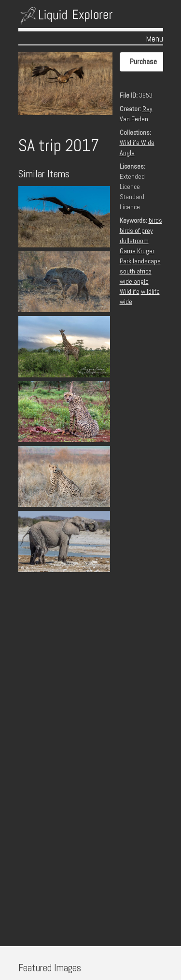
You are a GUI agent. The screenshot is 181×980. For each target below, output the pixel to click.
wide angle (134, 281)
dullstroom (134, 241)
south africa (136, 271)
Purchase (143, 62)
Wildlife (130, 291)
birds (155, 220)
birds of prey (136, 231)
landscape (147, 261)
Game (128, 251)
